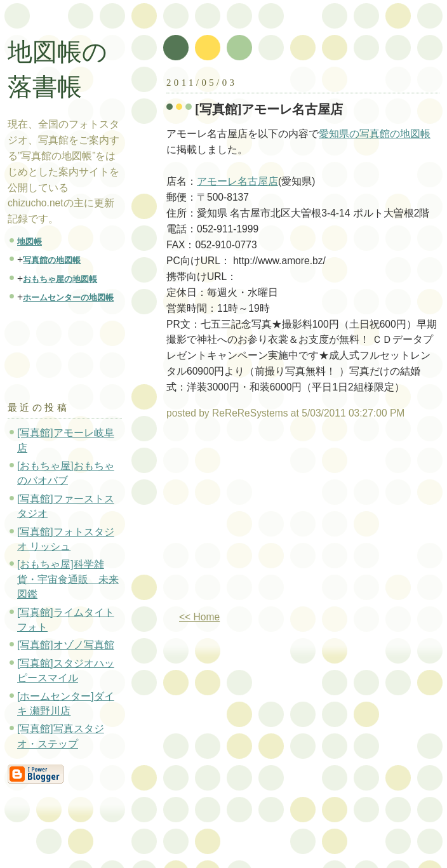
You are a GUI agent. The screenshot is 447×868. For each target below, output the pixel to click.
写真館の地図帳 (52, 260)
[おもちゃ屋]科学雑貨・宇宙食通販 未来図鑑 (68, 579)
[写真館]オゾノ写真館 (66, 645)
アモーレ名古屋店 (237, 181)
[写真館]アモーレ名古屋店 (269, 109)
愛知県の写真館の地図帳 (375, 134)
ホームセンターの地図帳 (68, 297)
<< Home (199, 617)
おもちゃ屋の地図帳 (60, 279)
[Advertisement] (273, 520)
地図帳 (30, 242)
